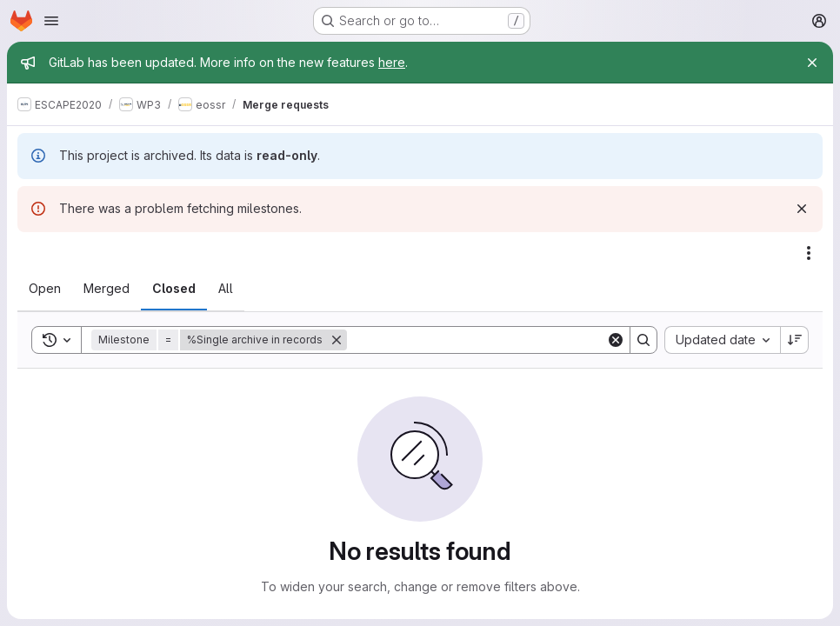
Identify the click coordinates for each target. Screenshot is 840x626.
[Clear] (616, 340)
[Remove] (337, 340)
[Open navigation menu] (51, 21)
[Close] (812, 63)
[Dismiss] (802, 209)
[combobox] (722, 340)
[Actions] (809, 253)
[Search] (477, 340)
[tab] (45, 289)
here (392, 62)
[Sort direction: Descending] (795, 340)
